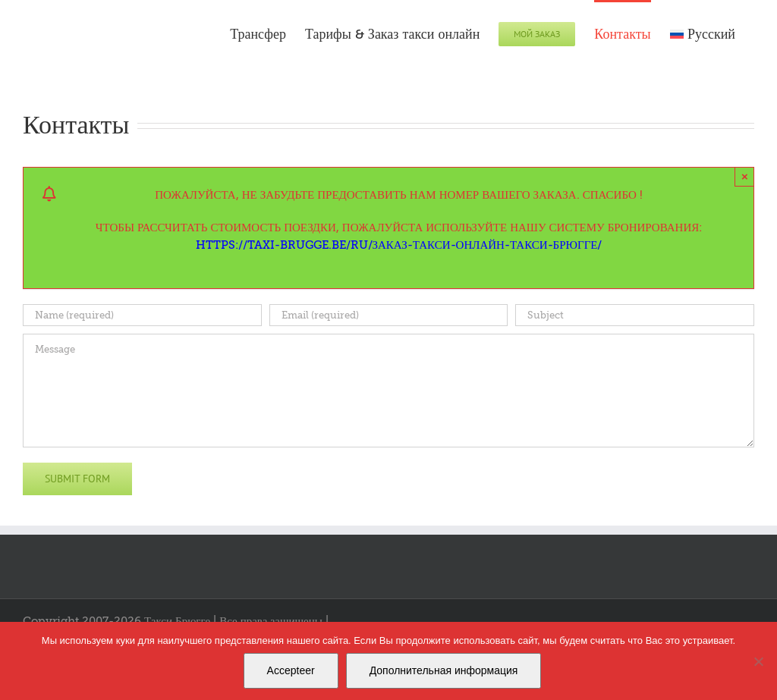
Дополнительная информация (444, 670)
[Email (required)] (389, 315)
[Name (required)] (142, 315)
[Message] (388, 391)
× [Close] (745, 176)
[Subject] (635, 315)
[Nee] (758, 661)
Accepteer (291, 670)
